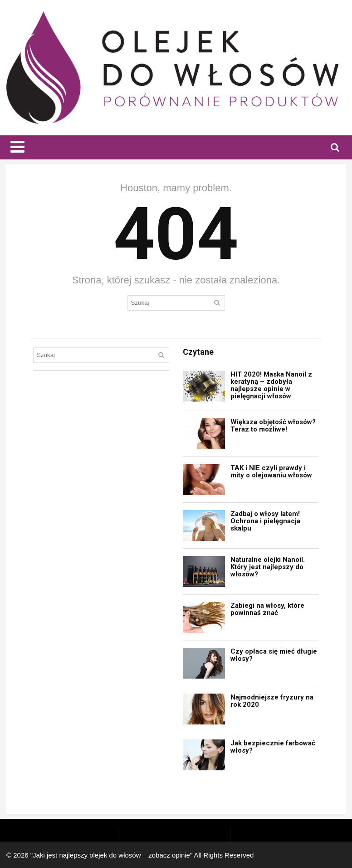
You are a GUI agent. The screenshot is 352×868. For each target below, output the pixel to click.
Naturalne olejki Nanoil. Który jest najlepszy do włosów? (268, 567)
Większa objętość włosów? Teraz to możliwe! (273, 426)
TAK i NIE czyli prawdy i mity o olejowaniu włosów (271, 471)
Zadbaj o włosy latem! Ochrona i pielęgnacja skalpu (265, 521)
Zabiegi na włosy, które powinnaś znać (267, 609)
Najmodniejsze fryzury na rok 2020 (272, 701)
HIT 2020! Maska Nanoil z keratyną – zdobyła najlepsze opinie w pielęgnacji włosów (271, 385)
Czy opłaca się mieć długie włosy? (274, 655)
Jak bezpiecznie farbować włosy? (273, 747)
